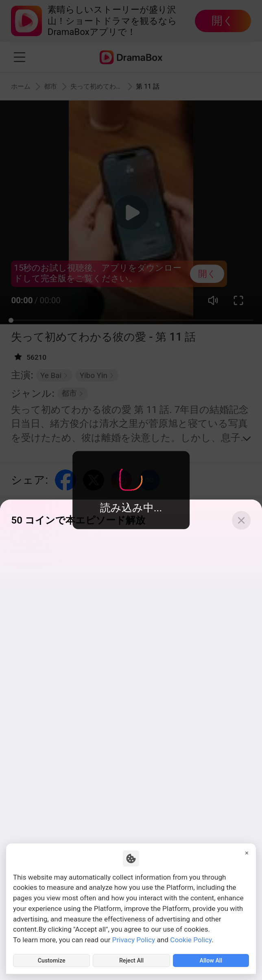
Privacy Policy (134, 937)
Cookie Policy (191, 937)
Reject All (132, 959)
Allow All (211, 959)
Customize (52, 959)
